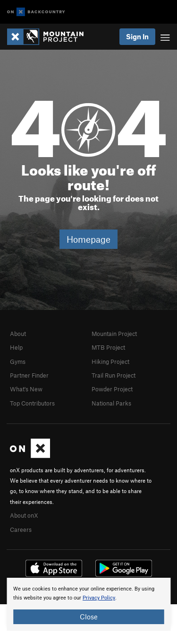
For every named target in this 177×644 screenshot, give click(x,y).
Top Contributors (32, 403)
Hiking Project (110, 362)
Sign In (137, 36)
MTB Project (108, 347)
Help (16, 347)
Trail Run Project (114, 375)
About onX (24, 515)
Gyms (18, 362)
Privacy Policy (99, 598)
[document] (88, 604)
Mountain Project (114, 334)
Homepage (88, 239)
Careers (21, 529)
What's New (26, 389)
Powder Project (112, 389)
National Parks (111, 403)
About (18, 334)
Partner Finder (29, 375)
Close (89, 617)
